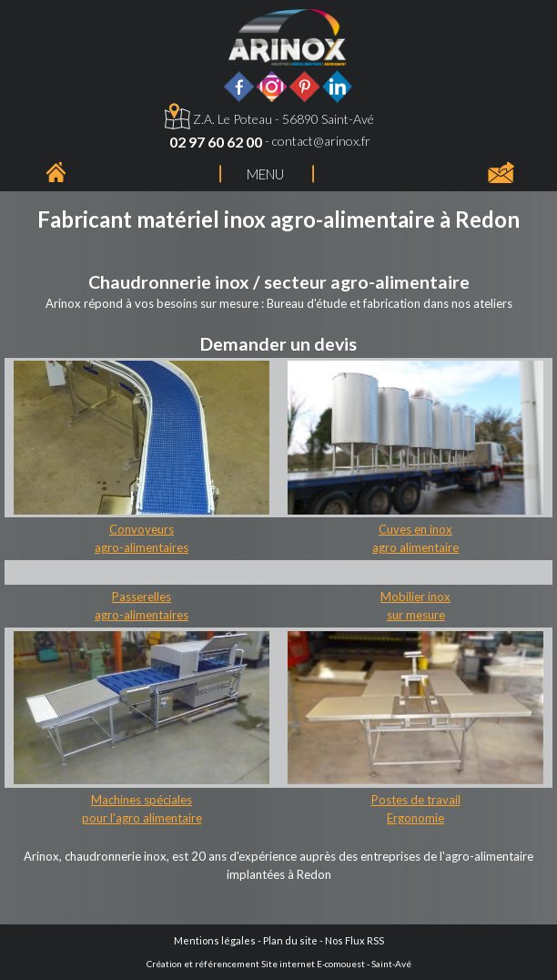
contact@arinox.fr (321, 141)
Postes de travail (416, 800)
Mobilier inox (415, 597)
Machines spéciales (142, 800)
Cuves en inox (415, 529)
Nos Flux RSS (354, 940)
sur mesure (416, 615)
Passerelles (142, 597)
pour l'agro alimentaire (142, 818)
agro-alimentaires (142, 547)
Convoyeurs (142, 529)
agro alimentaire (415, 547)
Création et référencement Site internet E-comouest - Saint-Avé (279, 964)
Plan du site (290, 940)
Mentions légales (215, 940)
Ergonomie (415, 818)
